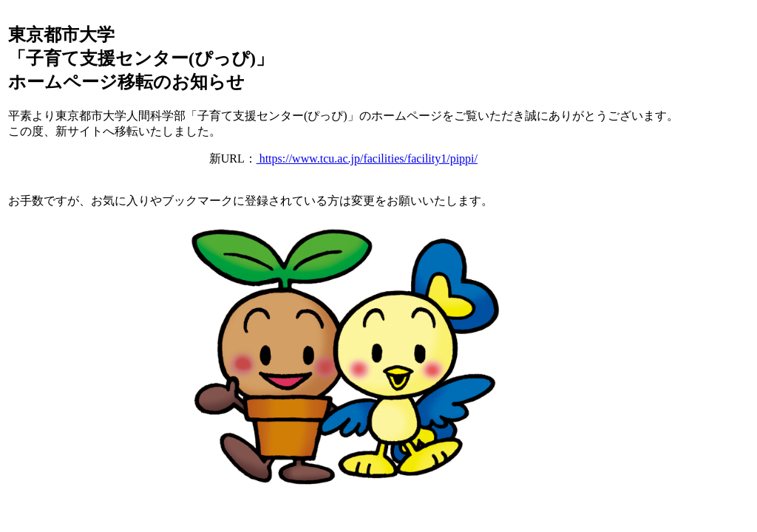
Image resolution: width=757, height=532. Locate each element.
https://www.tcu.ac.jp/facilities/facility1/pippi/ (367, 158)
